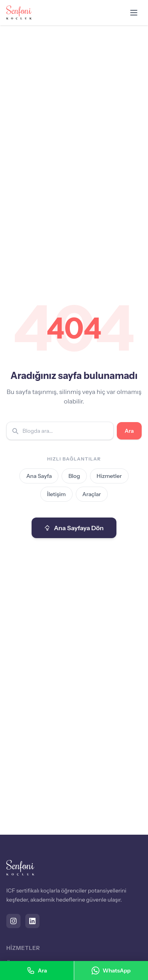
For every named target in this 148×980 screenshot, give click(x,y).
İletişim (56, 494)
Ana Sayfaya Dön (74, 528)
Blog (74, 476)
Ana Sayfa (39, 476)
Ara (129, 431)
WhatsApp (111, 970)
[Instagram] (13, 921)
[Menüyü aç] (134, 13)
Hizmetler (109, 476)
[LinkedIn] (32, 921)
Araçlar (92, 494)
